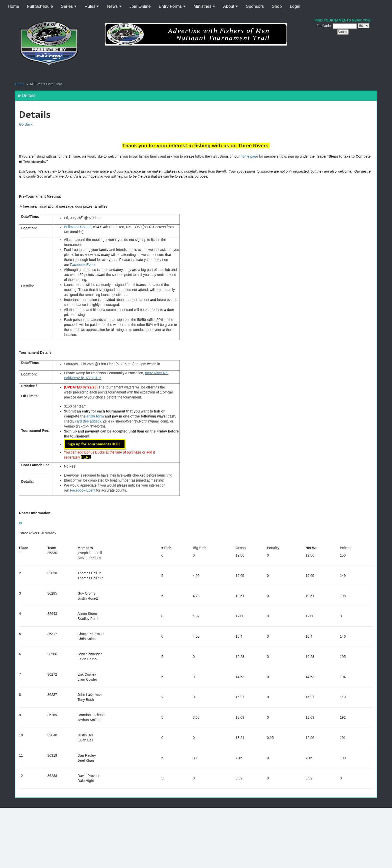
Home (13, 6)
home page (249, 156)
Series (69, 6)
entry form (95, 416)
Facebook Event (83, 265)
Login (295, 6)
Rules (92, 6)
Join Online (140, 6)
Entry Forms (172, 6)
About (231, 6)
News (114, 6)
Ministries (204, 6)
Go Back (26, 124)
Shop (277, 6)
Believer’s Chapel (78, 227)
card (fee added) (88, 421)
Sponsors (255, 6)
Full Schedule (40, 6)
